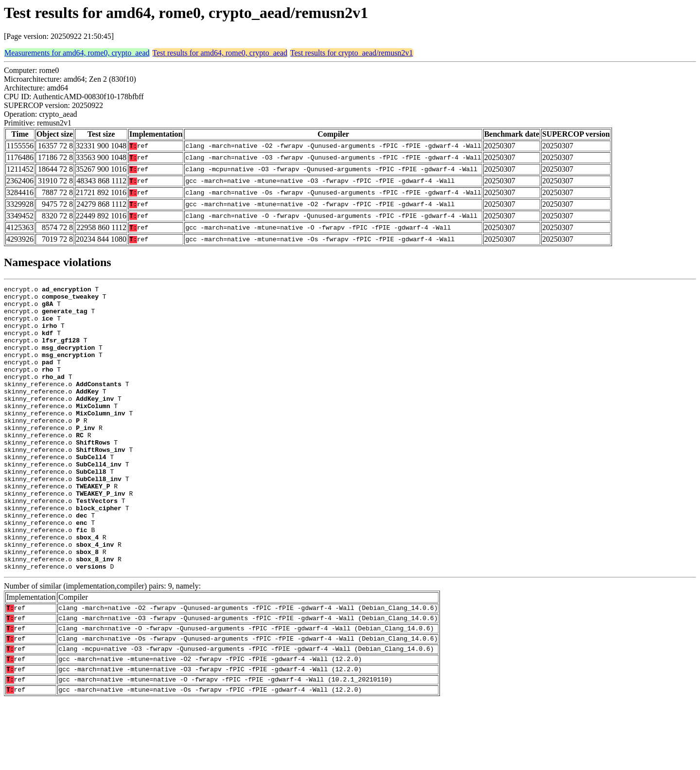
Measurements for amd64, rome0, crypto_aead (77, 53)
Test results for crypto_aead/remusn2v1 (352, 53)
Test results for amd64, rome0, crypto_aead (220, 53)
